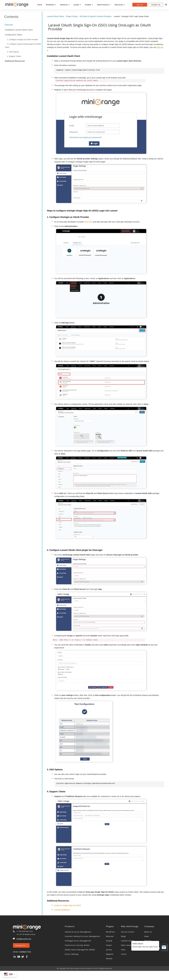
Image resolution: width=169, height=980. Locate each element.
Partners (148, 941)
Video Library (127, 945)
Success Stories (128, 932)
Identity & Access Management (78, 932)
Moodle (109, 959)
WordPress (51, 5)
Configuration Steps (13, 35)
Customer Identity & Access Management (82, 936)
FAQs (123, 950)
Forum (124, 954)
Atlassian (65, 5)
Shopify (89, 5)
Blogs (123, 936)
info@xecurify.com (24, 939)
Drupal (77, 5)
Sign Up (140, 5)
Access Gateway (72, 954)
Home (40, 5)
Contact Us (156, 5)
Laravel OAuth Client (55, 16)
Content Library (128, 941)
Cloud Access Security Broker (77, 945)
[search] (166, 5)
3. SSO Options (13, 52)
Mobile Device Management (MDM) (80, 950)
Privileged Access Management (78, 941)
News (147, 936)
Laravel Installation (62, 910)
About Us (148, 932)
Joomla (109, 950)
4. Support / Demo (14, 56)
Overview (9, 25)
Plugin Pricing (72, 16)
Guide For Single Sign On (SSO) (68, 905)
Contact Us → (21, 945)
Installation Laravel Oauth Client (19, 30)
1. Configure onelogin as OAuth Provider (23, 40)
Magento (110, 954)
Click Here (88, 222)
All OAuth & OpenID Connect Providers (96, 16)
